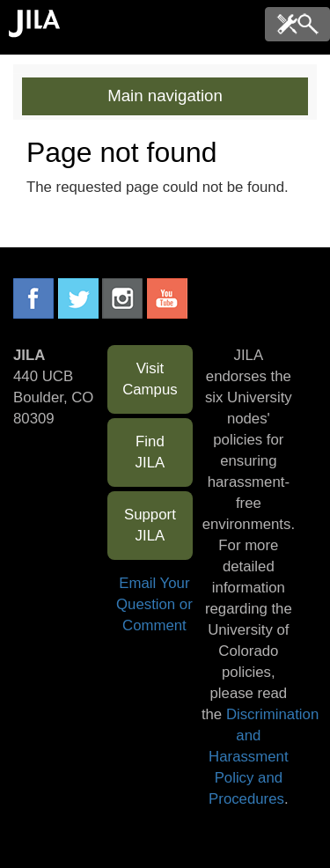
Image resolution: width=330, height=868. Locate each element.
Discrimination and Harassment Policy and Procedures (264, 757)
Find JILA (150, 452)
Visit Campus (150, 379)
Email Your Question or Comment (154, 604)
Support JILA (150, 525)
